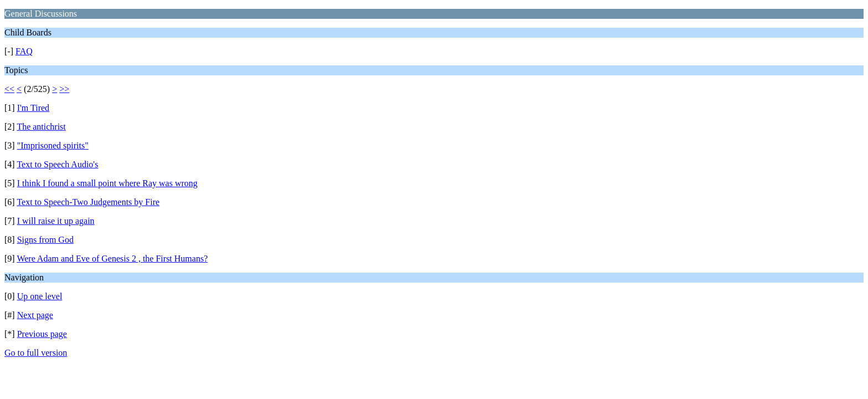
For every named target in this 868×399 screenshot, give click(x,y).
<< (9, 89)
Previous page (42, 334)
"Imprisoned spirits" (53, 145)
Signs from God (45, 240)
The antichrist (41, 127)
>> (64, 89)
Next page (35, 315)
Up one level (40, 296)
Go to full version (36, 353)
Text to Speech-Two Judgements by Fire (88, 202)
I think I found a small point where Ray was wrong (107, 183)
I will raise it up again (56, 221)
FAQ (24, 51)
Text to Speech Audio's (57, 164)
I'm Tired (33, 108)
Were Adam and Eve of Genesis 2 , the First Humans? (112, 259)
